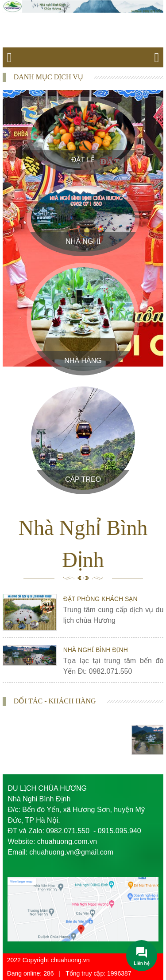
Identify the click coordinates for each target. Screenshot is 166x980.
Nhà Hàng (83, 361)
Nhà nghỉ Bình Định (96, 650)
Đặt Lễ (83, 160)
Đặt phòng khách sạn (100, 599)
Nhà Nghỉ (83, 241)
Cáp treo (83, 479)
